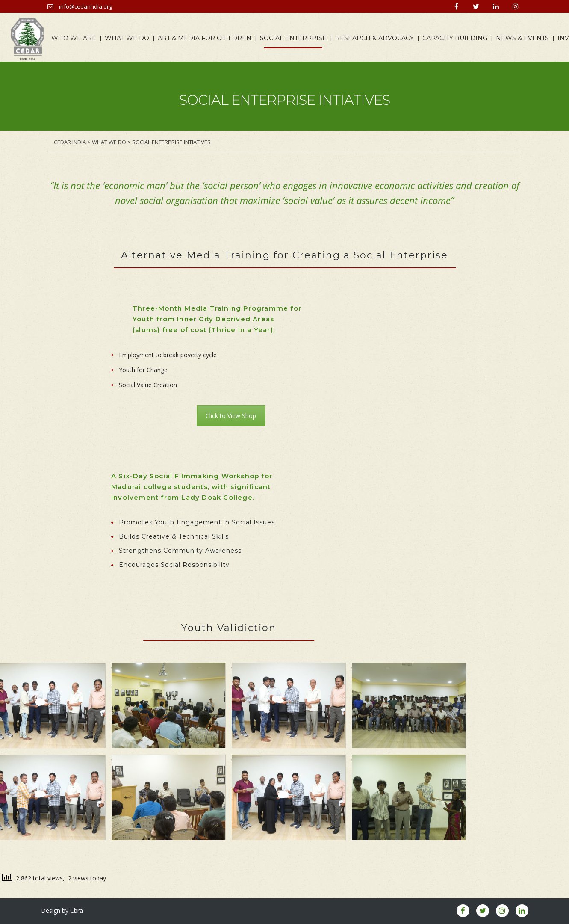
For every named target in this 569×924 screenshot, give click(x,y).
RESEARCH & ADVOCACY (377, 38)
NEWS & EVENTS (525, 38)
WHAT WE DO (129, 38)
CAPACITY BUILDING (457, 38)
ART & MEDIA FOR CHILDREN (207, 38)
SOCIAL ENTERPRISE (295, 38)
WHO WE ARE (76, 38)
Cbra (77, 911)
